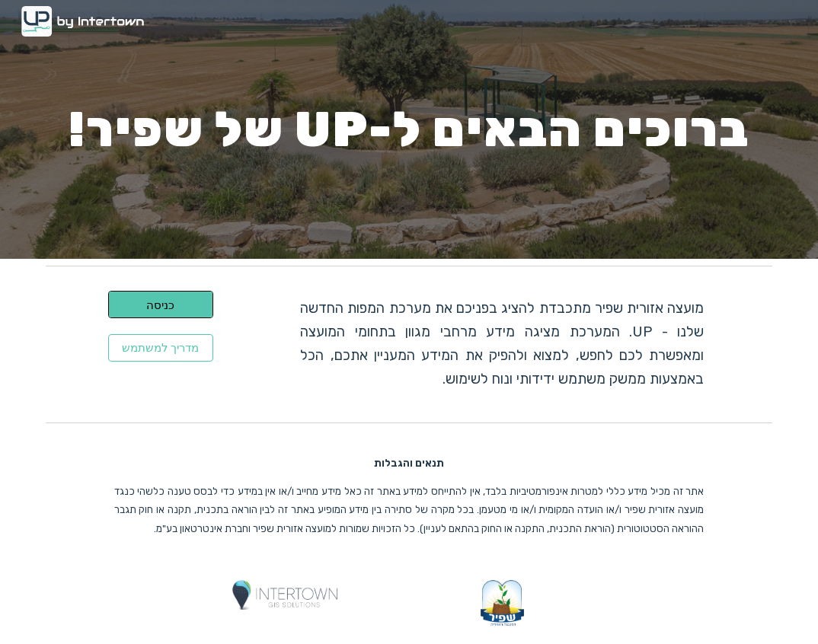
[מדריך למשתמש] (161, 348)
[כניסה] (161, 304)
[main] (409, 129)
